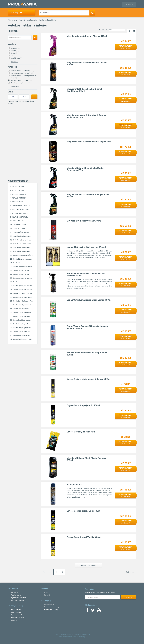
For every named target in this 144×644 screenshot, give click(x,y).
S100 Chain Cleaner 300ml (22, 240)
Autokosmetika (32, 20)
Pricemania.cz (12, 20)
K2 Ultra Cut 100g (18, 187)
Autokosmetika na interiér (21, 80)
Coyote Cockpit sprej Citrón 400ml (83, 405)
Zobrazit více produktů (88, 565)
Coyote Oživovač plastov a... (23, 259)
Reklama (14, 620)
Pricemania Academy (52, 607)
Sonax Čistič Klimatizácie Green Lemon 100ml (89, 300)
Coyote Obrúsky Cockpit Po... (23, 301)
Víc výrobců (14, 62)
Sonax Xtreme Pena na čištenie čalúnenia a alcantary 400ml (88, 327)
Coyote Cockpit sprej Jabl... (22, 331)
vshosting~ (82, 637)
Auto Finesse (16, 58)
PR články (15, 592)
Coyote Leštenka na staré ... (22, 278)
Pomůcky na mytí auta (21, 83)
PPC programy (16, 612)
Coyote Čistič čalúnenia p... (22, 320)
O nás (46, 592)
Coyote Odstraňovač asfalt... (23, 255)
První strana (47, 572)
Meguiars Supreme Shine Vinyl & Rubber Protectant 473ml (86, 116)
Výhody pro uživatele (19, 598)
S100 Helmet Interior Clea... (22, 248)
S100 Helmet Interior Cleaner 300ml (84, 221)
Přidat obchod (16, 609)
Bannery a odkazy (17, 618)
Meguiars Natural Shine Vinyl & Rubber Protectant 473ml (86, 169)
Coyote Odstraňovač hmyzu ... (23, 267)
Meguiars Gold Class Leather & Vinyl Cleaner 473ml (88, 196)
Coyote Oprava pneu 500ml (22, 286)
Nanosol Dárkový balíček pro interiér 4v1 (86, 247)
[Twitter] (93, 611)
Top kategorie (16, 595)
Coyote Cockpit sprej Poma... (23, 328)
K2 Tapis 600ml (74, 485)
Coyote (15, 51)
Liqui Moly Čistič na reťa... (22, 232)
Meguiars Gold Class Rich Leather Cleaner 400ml (87, 64)
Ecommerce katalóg (51, 610)
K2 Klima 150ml (17, 202)
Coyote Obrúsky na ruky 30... (23, 305)
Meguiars (16, 48)
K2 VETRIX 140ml (19, 228)
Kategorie (16, 13)
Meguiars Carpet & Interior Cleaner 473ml (87, 36)
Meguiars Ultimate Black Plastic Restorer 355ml (87, 459)
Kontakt (47, 595)
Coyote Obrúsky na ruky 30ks (81, 432)
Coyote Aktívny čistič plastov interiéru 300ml (88, 379)
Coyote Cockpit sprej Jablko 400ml (84, 511)
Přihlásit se (129, 4)
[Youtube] (99, 611)
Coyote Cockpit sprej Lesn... (22, 312)
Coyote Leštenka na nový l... (22, 270)
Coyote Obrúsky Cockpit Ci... (23, 309)
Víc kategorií (15, 87)
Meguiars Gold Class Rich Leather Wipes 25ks (89, 142)
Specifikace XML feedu (19, 615)
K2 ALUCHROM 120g (19, 194)
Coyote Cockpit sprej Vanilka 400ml (84, 537)
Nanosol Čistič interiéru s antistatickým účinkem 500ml (86, 275)
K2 (13, 56)
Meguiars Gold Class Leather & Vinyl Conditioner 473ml (84, 90)
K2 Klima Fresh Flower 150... (22, 206)
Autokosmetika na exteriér (22, 71)
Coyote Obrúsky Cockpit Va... (23, 293)
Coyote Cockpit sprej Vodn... (23, 324)
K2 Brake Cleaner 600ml (20, 209)
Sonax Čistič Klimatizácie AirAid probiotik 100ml (87, 354)
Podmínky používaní (18, 600)
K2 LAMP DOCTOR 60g (20, 213)
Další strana (130, 572)
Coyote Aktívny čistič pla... (22, 335)
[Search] (92, 13)
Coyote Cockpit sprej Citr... (22, 316)
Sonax (14, 53)
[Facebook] (87, 611)
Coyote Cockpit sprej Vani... (22, 297)
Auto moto (22, 20)
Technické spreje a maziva (22, 73)
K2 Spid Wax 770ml (19, 221)
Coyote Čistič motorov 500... (23, 339)
